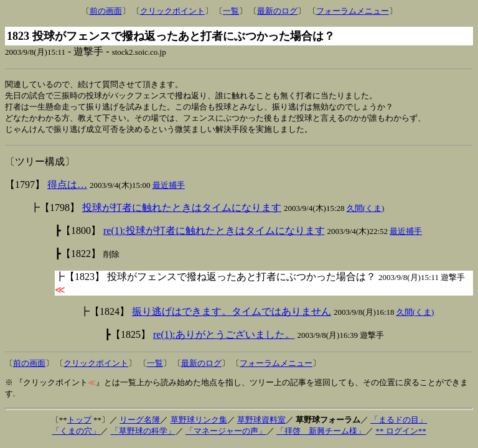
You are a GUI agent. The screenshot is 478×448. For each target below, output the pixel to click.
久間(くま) (366, 211)
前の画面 (106, 11)
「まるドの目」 (399, 423)
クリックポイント (172, 11)
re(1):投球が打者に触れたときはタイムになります (214, 234)
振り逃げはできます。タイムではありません (232, 315)
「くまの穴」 (76, 434)
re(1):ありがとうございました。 (224, 338)
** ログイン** (401, 434)
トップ (79, 423)
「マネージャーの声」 (226, 434)
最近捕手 (169, 188)
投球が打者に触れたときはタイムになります (182, 211)
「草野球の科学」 (143, 434)
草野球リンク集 (199, 423)
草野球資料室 (261, 423)
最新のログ (277, 11)
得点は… (67, 188)
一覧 (231, 11)
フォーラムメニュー (353, 11)
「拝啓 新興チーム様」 (321, 434)
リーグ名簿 (140, 423)
